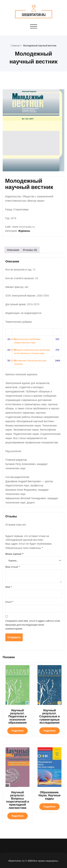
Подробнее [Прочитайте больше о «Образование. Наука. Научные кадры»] (49, 807)
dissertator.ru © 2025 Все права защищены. (34, 861)
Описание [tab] (13, 250)
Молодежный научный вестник (40, 45)
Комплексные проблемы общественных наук (27, 341)
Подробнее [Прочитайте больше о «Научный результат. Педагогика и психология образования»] (17, 731)
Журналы (24, 231)
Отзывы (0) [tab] (30, 250)
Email (9, 602)
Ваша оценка (14, 554)
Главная (15, 45)
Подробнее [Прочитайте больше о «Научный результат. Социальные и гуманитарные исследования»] (49, 731)
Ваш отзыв (13, 567)
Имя (9, 587)
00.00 (13, 339)
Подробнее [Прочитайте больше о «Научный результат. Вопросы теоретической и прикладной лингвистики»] (17, 816)
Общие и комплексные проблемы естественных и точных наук (32, 352)
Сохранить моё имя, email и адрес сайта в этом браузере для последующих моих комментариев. (33, 625)
